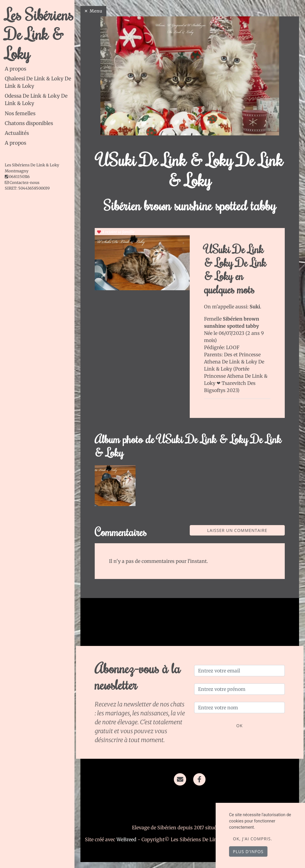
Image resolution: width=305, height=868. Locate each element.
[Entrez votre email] (239, 671)
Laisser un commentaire (237, 530)
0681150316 (19, 177)
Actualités (17, 133)
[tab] (40, 69)
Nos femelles (20, 113)
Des (229, 355)
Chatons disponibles (29, 123)
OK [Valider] (239, 726)
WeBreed (126, 839)
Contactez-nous (22, 183)
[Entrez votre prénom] (239, 689)
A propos (15, 69)
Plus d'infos (248, 851)
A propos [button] (15, 143)
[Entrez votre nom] (239, 708)
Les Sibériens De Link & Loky (39, 34)
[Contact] (180, 779)
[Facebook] (199, 779)
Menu (96, 11)
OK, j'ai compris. (253, 839)
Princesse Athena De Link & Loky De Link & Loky (234, 362)
